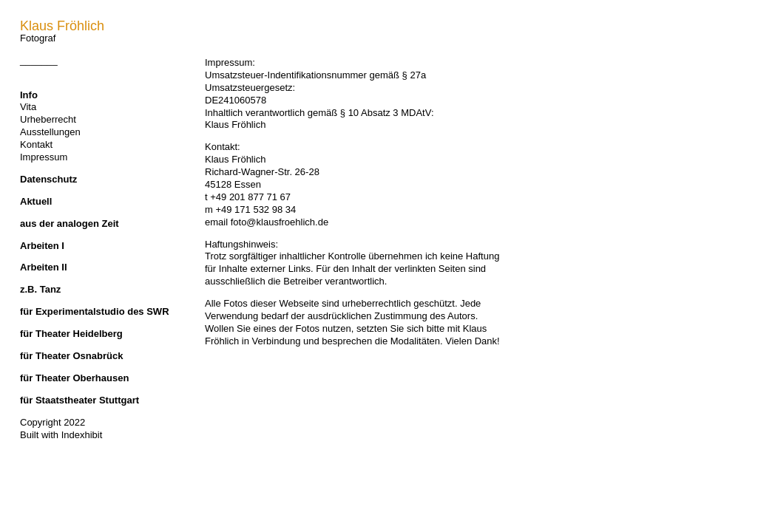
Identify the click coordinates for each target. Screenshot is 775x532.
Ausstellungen (50, 132)
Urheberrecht (48, 119)
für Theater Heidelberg (71, 334)
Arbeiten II (44, 267)
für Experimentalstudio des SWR (95, 311)
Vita (28, 107)
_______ (39, 60)
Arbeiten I (42, 246)
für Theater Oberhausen (74, 378)
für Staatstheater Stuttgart (79, 400)
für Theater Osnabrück (71, 356)
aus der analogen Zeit (70, 224)
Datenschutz (48, 179)
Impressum (44, 157)
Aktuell (36, 201)
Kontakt (36, 144)
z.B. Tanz (40, 289)
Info (29, 95)
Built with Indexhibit (61, 435)
